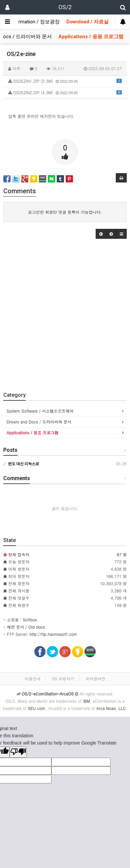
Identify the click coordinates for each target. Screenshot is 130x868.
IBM (87, 701)
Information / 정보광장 (35, 22)
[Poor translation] (18, 752)
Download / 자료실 (87, 22)
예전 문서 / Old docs (26, 627)
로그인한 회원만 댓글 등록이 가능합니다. (65, 212)
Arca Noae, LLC (111, 708)
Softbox (30, 620)
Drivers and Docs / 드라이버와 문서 (39, 422)
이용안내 (33, 678)
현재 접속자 (19, 554)
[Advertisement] (65, 313)
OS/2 (65, 7)
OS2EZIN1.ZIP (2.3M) (65, 81)
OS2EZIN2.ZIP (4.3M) (65, 92)
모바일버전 (95, 678)
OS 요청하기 (63, 678)
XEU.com (36, 708)
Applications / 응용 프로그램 (91, 37)
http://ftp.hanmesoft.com (53, 634)
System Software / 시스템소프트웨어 (40, 411)
